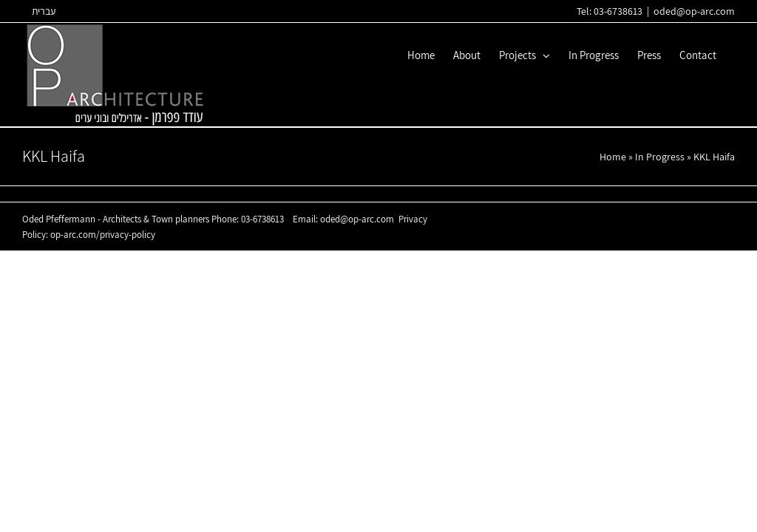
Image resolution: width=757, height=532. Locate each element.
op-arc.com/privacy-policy (103, 235)
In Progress (660, 157)
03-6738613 (262, 219)
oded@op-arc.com (694, 11)
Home (613, 157)
